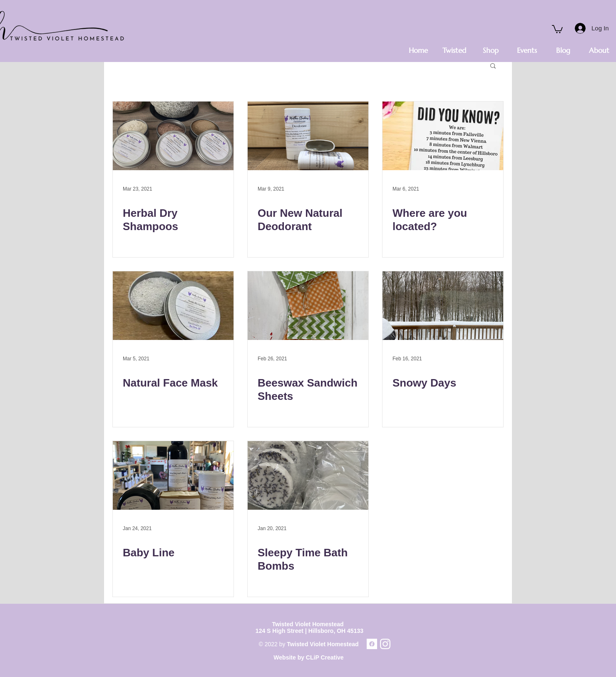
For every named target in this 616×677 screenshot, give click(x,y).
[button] (557, 29)
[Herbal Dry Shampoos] (173, 136)
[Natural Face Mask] (173, 306)
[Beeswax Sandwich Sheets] (308, 306)
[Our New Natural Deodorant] (308, 136)
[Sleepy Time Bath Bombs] (308, 475)
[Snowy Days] (443, 306)
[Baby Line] (173, 475)
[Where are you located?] (443, 136)
